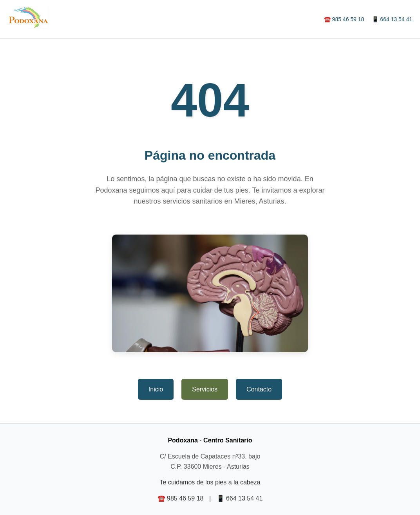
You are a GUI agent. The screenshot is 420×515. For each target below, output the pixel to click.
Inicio (156, 389)
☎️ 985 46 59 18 (344, 19)
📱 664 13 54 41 (392, 19)
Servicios (205, 389)
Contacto (259, 389)
